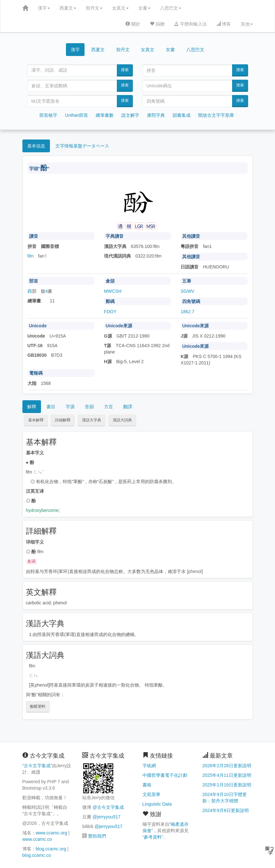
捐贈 (157, 24)
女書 (144, 8)
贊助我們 (97, 836)
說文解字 (130, 115)
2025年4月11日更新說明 (227, 775)
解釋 (32, 407)
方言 (109, 407)
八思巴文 (171, 8)
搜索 (125, 70)
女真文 (120, 8)
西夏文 (68, 8)
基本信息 (36, 146)
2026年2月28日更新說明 (227, 766)
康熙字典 (156, 115)
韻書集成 (182, 115)
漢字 (44, 8)
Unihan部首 (77, 115)
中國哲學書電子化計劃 (165, 775)
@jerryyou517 (106, 817)
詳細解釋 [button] (63, 420)
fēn (31, 256)
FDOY (110, 312)
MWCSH (113, 291)
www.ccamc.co (37, 839)
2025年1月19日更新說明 (227, 785)
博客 (224, 24)
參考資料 (153, 837)
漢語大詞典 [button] (122, 420)
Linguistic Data (157, 804)
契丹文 (94, 8)
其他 (247, 24)
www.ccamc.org (52, 833)
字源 (70, 407)
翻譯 (128, 407)
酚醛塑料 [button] (38, 706)
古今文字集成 (37, 766)
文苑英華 (151, 794)
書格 (147, 785)
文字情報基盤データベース (82, 146)
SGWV (187, 291)
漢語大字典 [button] (92, 420)
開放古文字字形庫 (216, 115)
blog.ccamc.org (51, 849)
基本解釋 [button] (36, 420)
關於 (133, 24)
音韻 (89, 407)
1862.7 (187, 312)
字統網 (149, 766)
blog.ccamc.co (37, 855)
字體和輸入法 (190, 24)
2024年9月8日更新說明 (226, 810)
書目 (51, 407)
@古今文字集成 (108, 807)
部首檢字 (48, 115)
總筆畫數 (105, 115)
